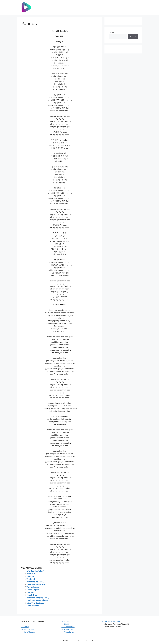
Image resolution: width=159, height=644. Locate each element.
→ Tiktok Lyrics (68, 632)
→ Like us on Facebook (111, 621)
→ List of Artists (28, 629)
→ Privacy (25, 627)
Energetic (31, 592)
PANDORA (31, 574)
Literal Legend (33, 590)
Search (111, 33)
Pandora (30, 576)
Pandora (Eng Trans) (35, 582)
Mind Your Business (35, 603)
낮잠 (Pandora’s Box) (35, 571)
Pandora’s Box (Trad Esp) (37, 600)
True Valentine (33, 587)
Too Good (31, 579)
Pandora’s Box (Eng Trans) (38, 598)
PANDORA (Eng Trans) (36, 584)
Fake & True (32, 595)
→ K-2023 (65, 624)
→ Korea (65, 621)
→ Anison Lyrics (68, 629)
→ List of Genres (28, 632)
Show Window (33, 606)
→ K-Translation (68, 627)
